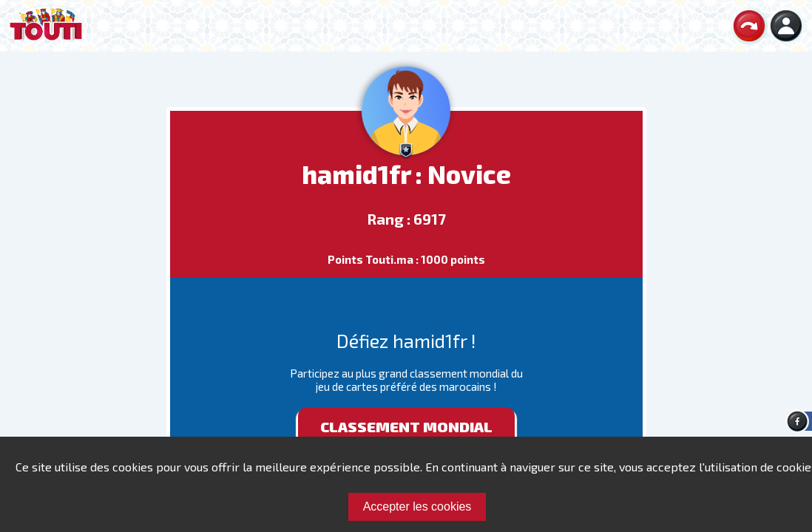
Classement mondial (406, 426)
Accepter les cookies (417, 507)
